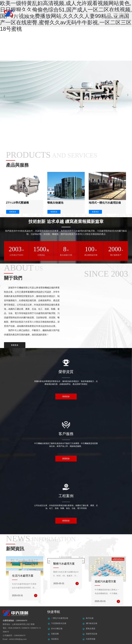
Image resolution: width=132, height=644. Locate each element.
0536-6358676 (14, 628)
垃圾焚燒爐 (91, 639)
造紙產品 (55, 639)
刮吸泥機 (55, 634)
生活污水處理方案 (23, 576)
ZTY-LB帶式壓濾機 (17, 203)
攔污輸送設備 (92, 623)
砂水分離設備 (57, 629)
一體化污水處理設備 (60, 618)
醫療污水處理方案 (64, 564)
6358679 (26, 628)
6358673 (34, 628)
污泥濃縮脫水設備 (59, 623)
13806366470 (22, 621)
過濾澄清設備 (92, 634)
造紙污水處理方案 (105, 581)
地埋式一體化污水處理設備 (105, 203)
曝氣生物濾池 (55, 203)
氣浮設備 (90, 618)
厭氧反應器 (91, 629)
